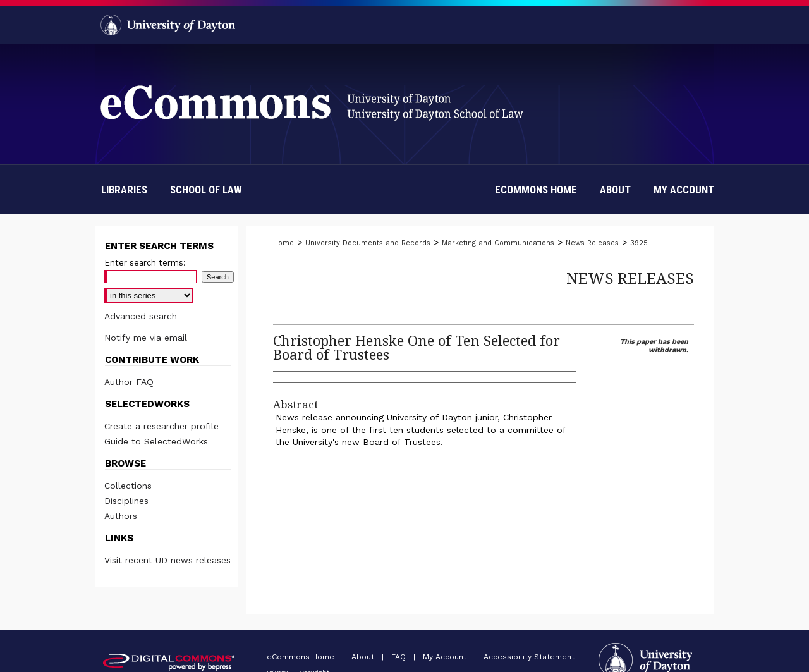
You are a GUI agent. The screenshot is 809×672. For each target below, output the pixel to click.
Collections (128, 486)
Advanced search (141, 316)
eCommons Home (302, 657)
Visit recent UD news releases (167, 560)
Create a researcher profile (161, 426)
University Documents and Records (368, 243)
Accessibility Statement (529, 657)
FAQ (400, 657)
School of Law (206, 190)
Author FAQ (129, 382)
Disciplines (126, 501)
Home (283, 243)
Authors (121, 516)
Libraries (124, 190)
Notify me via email (146, 338)
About (364, 657)
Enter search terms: (145, 263)
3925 (639, 243)
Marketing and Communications (498, 243)
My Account (446, 657)
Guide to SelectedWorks (156, 441)
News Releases (592, 243)
